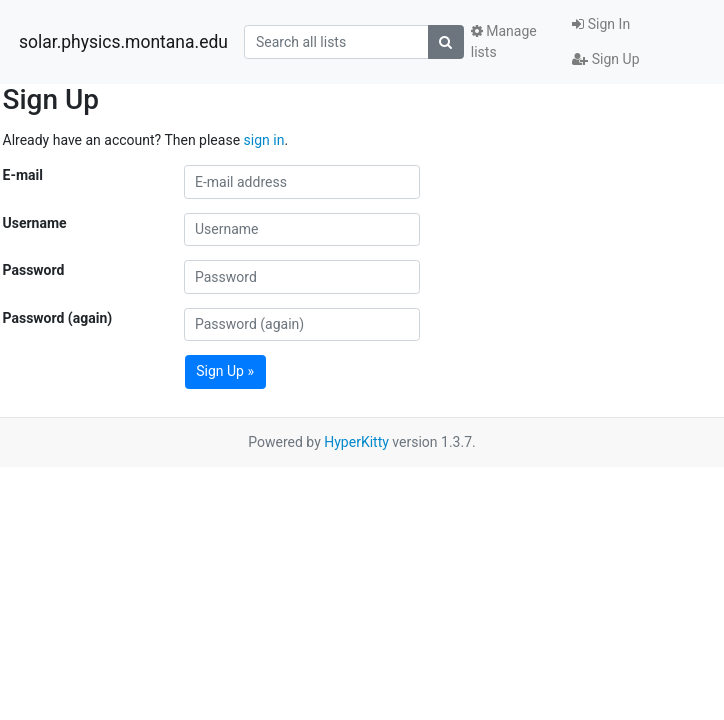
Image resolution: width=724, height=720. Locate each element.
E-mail (23, 175)
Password (34, 270)
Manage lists (504, 41)
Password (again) (58, 318)
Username (35, 223)
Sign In (601, 24)
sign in (264, 140)
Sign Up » (225, 371)
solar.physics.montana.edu (123, 42)
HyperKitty (356, 442)
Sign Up (605, 59)
